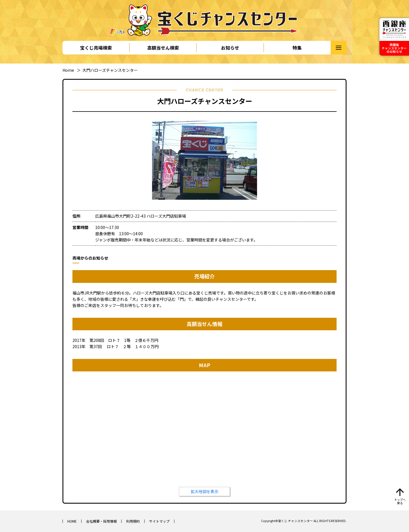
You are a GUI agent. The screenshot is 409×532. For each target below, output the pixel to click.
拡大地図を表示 (204, 491)
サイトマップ (159, 521)
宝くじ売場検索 (96, 48)
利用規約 (133, 521)
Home (68, 70)
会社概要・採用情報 (101, 521)
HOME (72, 521)
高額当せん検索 (163, 48)
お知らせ (230, 48)
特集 (297, 48)
